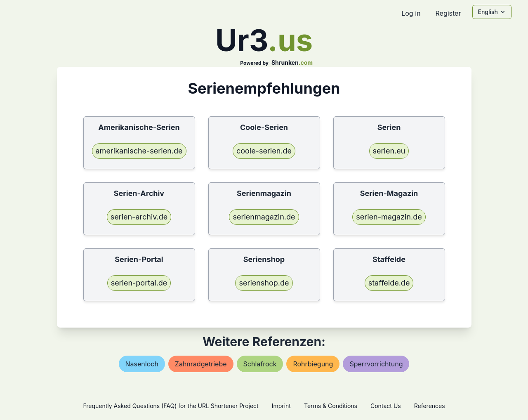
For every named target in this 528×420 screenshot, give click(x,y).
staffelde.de (389, 283)
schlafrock (260, 364)
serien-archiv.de (139, 217)
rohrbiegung (313, 364)
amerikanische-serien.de (139, 151)
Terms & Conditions (331, 406)
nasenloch (142, 364)
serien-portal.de (139, 283)
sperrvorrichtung (376, 364)
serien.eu (389, 151)
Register (448, 13)
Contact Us (386, 406)
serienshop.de (264, 283)
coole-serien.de (264, 151)
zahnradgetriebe (201, 364)
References (430, 406)
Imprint (281, 406)
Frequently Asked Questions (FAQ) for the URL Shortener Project (171, 406)
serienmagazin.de (264, 217)
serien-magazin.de (389, 217)
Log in (411, 13)
